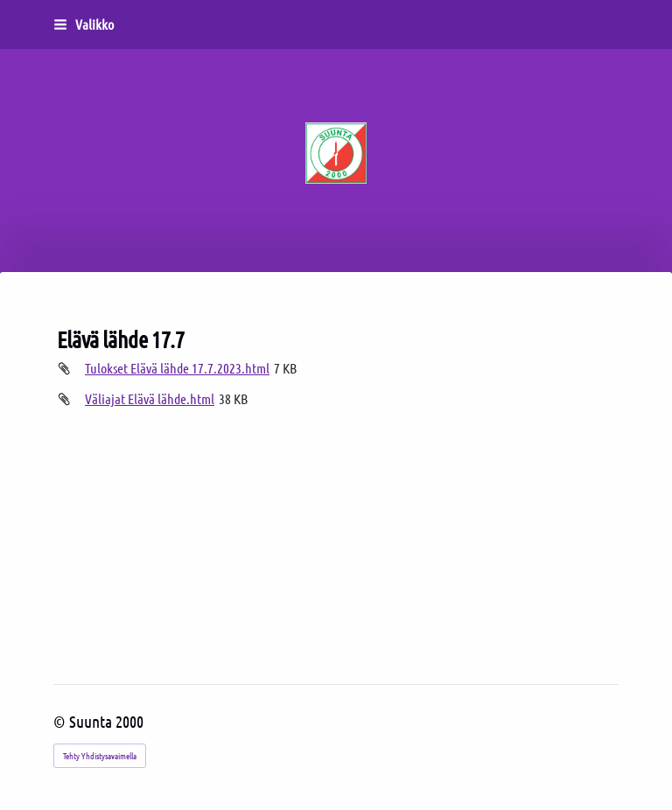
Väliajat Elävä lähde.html (150, 398)
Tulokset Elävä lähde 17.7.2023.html (177, 368)
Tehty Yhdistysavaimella (100, 755)
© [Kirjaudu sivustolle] (61, 721)
